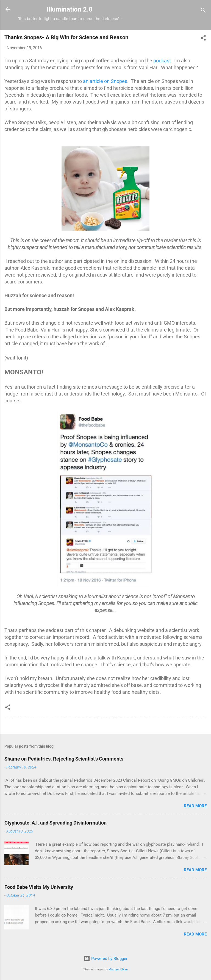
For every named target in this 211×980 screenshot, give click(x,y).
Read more (195, 806)
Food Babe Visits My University (39, 887)
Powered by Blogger (105, 959)
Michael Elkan (118, 969)
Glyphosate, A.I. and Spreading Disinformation (55, 823)
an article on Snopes (105, 81)
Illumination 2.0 (70, 9)
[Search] (203, 11)
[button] (203, 39)
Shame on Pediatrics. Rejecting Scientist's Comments (64, 759)
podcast (162, 61)
